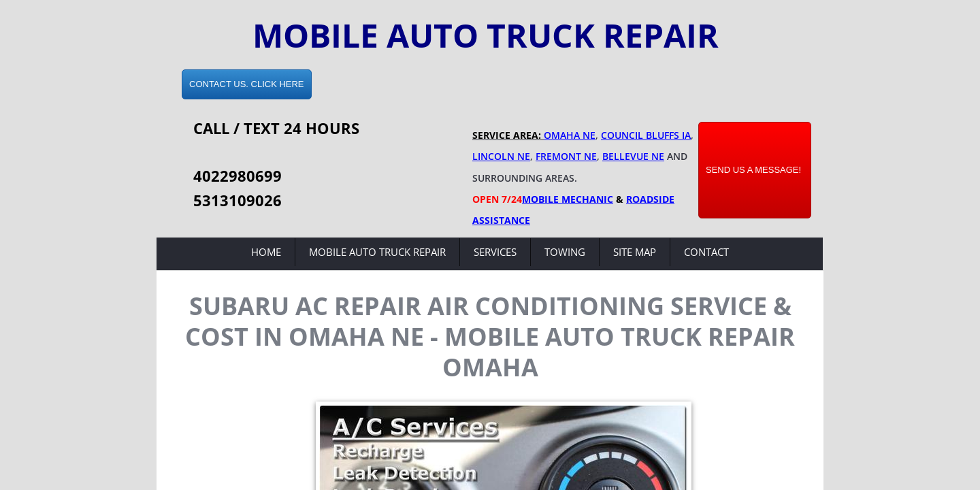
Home (266, 252)
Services (495, 252)
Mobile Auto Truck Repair (377, 252)
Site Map (635, 252)
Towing (565, 252)
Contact (706, 252)
